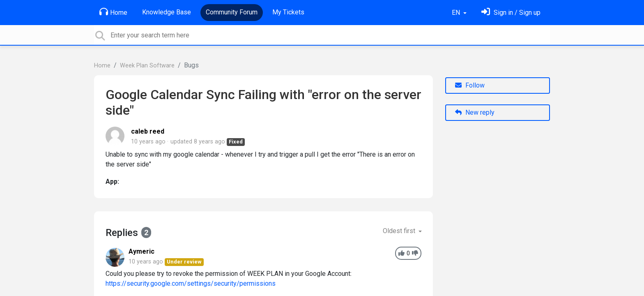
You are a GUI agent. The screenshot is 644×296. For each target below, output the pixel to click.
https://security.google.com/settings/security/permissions (191, 283)
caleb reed (148, 131)
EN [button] (457, 13)
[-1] (415, 253)
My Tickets (288, 12)
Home (113, 12)
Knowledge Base (167, 12)
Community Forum (232, 12)
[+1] (401, 253)
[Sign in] (511, 13)
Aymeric (141, 251)
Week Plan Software (147, 66)
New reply (475, 112)
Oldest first (400, 231)
